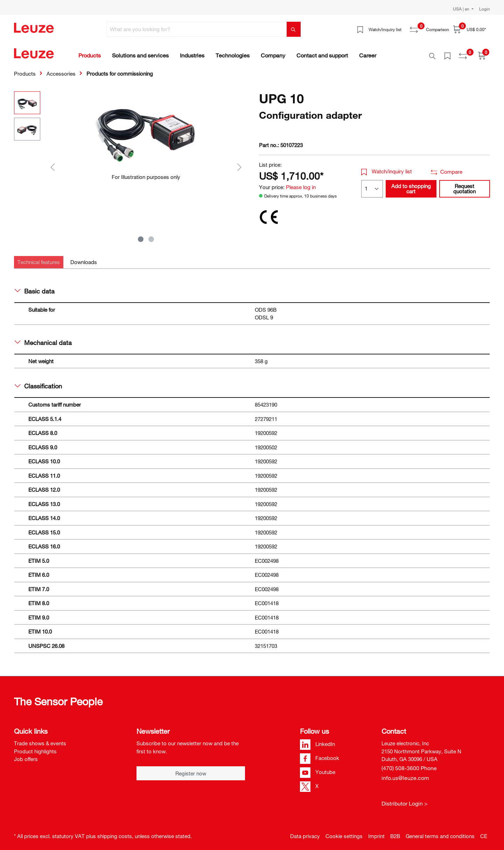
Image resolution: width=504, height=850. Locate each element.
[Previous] (52, 163)
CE (484, 832)
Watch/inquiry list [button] (387, 167)
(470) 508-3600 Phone (409, 764)
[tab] (39, 258)
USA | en (462, 9)
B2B (395, 832)
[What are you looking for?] (197, 29)
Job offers (26, 755)
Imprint (376, 832)
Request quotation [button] (464, 185)
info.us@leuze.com (405, 774)
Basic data (35, 287)
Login (485, 9)
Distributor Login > (405, 800)
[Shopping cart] (470, 29)
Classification (38, 382)
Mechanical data (43, 339)
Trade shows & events (40, 739)
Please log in (301, 183)
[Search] (294, 29)
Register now (191, 769)
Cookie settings (344, 832)
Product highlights (35, 747)
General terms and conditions (440, 832)
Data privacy (305, 832)
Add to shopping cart (411, 185)
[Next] (239, 163)
